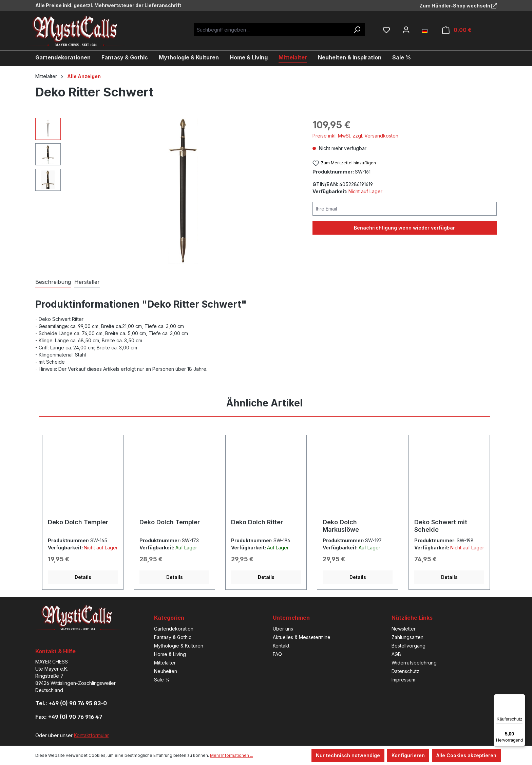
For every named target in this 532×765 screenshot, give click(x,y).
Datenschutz (405, 671)
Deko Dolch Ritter (257, 522)
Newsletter (404, 629)
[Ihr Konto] (406, 30)
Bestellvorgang (408, 646)
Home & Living (170, 654)
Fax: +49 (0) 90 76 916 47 (69, 717)
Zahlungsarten (407, 637)
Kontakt (281, 646)
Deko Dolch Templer (78, 522)
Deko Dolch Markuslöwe (341, 526)
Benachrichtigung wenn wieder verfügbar (404, 228)
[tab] (53, 282)
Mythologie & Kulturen (179, 646)
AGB (396, 654)
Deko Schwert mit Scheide (441, 526)
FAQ (277, 654)
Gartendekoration (174, 629)
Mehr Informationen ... (232, 755)
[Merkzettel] (386, 30)
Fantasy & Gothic (173, 637)
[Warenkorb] (457, 30)
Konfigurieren (408, 755)
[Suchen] (357, 30)
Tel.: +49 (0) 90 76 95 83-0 (71, 703)
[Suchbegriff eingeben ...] (272, 30)
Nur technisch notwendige (348, 755)
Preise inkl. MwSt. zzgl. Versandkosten (355, 136)
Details (83, 577)
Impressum (403, 680)
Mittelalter (165, 663)
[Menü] (521, 698)
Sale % (162, 680)
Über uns (283, 629)
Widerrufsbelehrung (414, 663)
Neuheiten (166, 671)
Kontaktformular (91, 735)
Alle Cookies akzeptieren (466, 755)
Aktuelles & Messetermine (302, 637)
